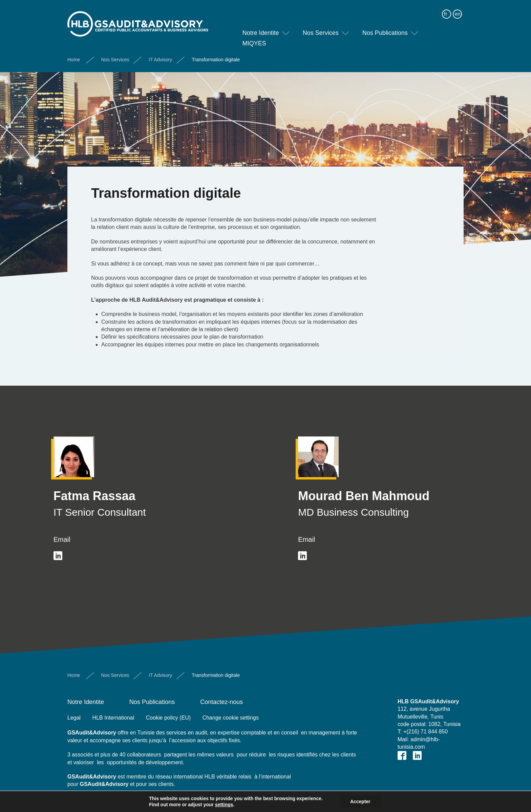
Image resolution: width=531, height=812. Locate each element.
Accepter (360, 802)
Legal (74, 718)
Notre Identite (261, 28)
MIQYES (254, 39)
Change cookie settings (231, 718)
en (458, 9)
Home (74, 55)
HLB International (113, 718)
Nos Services (321, 28)
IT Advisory (160, 55)
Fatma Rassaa (94, 496)
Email (62, 539)
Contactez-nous (221, 702)
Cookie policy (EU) (168, 718)
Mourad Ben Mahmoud (364, 496)
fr (445, 9)
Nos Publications (385, 28)
